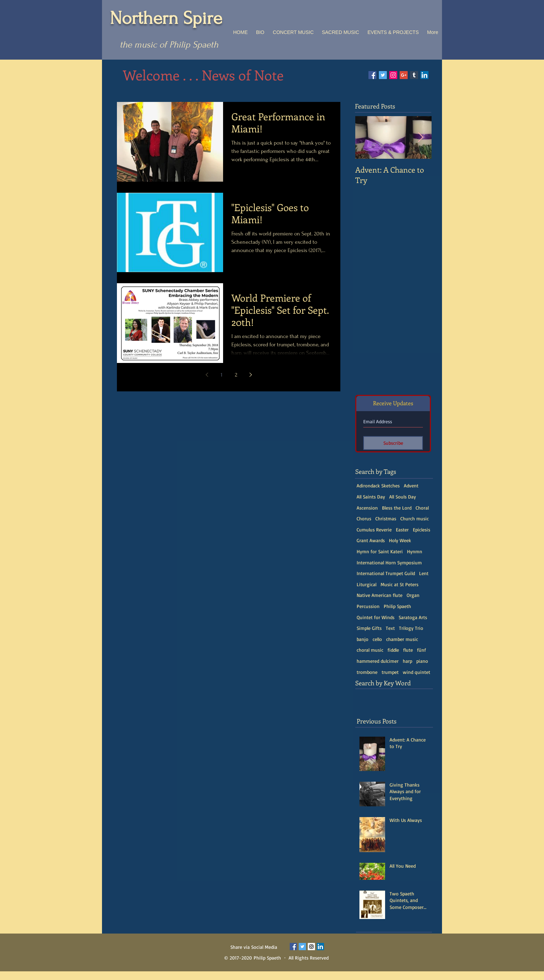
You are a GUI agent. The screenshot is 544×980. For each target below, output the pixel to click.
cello (377, 639)
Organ (413, 595)
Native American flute (380, 595)
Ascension (367, 508)
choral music (370, 650)
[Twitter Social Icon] (383, 75)
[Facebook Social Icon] (372, 75)
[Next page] (250, 375)
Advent (411, 485)
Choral (422, 508)
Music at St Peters (399, 584)
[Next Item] (420, 137)
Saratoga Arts (413, 617)
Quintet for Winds (376, 617)
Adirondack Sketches (378, 485)
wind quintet (416, 672)
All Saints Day (371, 497)
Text (390, 628)
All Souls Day (403, 497)
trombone (367, 672)
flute (408, 650)
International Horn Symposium (389, 562)
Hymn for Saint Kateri (380, 551)
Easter (402, 530)
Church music (415, 518)
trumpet (390, 672)
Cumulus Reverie (374, 530)
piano (422, 661)
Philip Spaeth (397, 606)
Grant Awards (371, 540)
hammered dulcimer (378, 661)
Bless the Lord (397, 508)
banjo (363, 639)
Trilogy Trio (411, 628)
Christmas (386, 518)
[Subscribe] (393, 443)
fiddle (393, 650)
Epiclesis (422, 530)
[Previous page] (207, 375)
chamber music (402, 639)
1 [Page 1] (222, 375)
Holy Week (400, 540)
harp (407, 661)
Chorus (364, 518)
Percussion (368, 606)
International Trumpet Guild (386, 573)
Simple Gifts (369, 628)
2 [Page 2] (236, 375)
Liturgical (367, 584)
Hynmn (415, 551)
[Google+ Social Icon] (404, 75)
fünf (422, 650)
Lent (424, 573)
